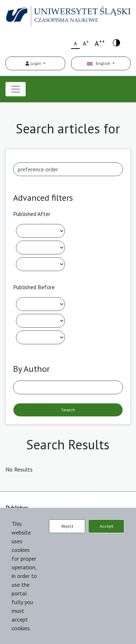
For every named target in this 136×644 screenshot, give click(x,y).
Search (68, 410)
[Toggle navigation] (16, 89)
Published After (32, 214)
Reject (67, 526)
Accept (106, 526)
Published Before (34, 287)
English (99, 63)
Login (34, 63)
